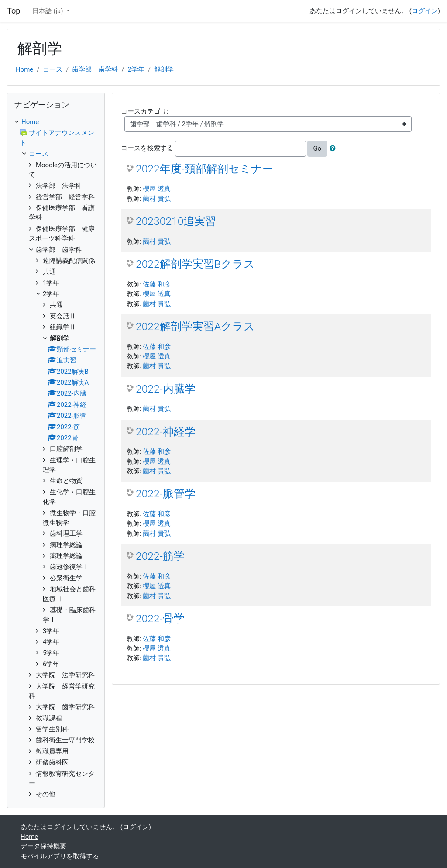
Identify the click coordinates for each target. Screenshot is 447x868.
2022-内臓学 (166, 389)
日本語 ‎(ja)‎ (48, 11)
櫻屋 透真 (157, 189)
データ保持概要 (43, 846)
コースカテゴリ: (145, 111)
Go (317, 148)
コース (53, 69)
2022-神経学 (166, 432)
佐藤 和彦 (157, 284)
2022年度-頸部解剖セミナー (205, 169)
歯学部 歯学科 (95, 69)
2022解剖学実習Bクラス (195, 264)
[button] (334, 148)
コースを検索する (147, 148)
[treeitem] (56, 122)
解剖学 (164, 69)
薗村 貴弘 (157, 199)
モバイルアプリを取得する (60, 856)
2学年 (136, 69)
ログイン (425, 11)
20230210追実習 (176, 221)
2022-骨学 (160, 618)
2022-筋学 (160, 556)
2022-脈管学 (166, 494)
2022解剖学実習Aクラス (195, 326)
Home (24, 69)
